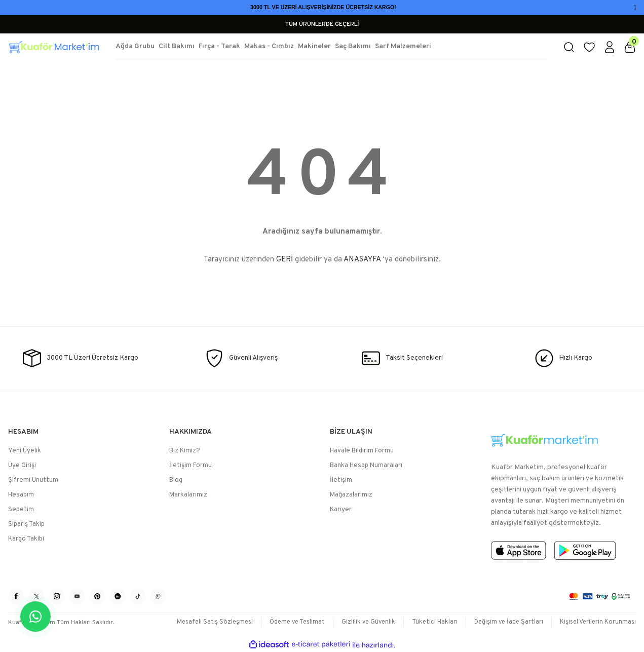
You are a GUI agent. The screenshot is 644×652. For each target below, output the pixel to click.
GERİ (285, 260)
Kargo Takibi (26, 539)
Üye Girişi (22, 466)
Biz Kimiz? (185, 451)
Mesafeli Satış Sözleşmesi (202, 622)
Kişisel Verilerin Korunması (597, 622)
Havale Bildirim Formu (362, 451)
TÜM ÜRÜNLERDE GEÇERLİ (322, 24)
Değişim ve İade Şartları (505, 622)
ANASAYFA (362, 260)
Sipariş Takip (26, 524)
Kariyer (341, 510)
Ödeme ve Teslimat (288, 622)
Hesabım (21, 495)
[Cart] (630, 47)
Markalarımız (188, 495)
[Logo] (54, 47)
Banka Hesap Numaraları (366, 466)
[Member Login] (610, 47)
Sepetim (21, 510)
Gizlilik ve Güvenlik (362, 622)
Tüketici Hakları (429, 622)
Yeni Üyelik (25, 451)
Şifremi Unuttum (33, 480)
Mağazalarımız (351, 495)
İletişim (341, 480)
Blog (176, 480)
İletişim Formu (191, 466)
